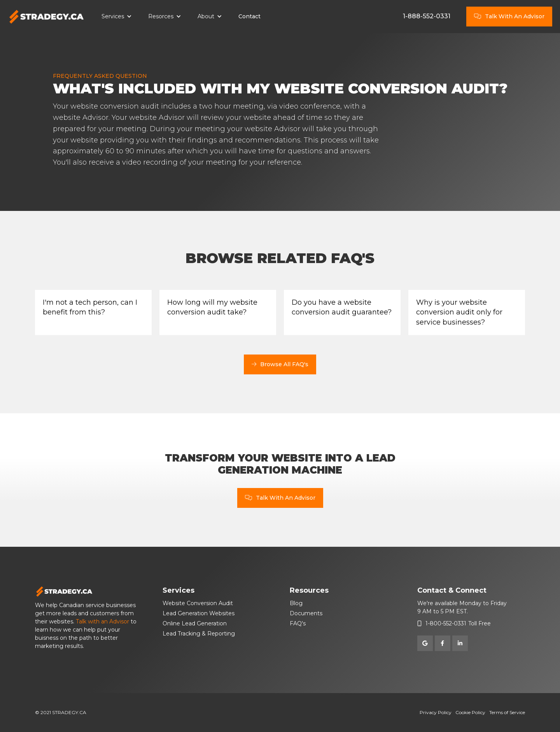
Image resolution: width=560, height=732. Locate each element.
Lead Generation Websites (199, 613)
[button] (117, 17)
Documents (306, 613)
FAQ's (298, 623)
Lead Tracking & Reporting (199, 634)
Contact (249, 16)
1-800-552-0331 (446, 623)
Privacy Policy (436, 712)
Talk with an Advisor (102, 621)
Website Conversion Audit (198, 603)
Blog (296, 603)
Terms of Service (507, 712)
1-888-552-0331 (427, 16)
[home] (47, 17)
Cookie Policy (470, 712)
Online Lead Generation (195, 623)
